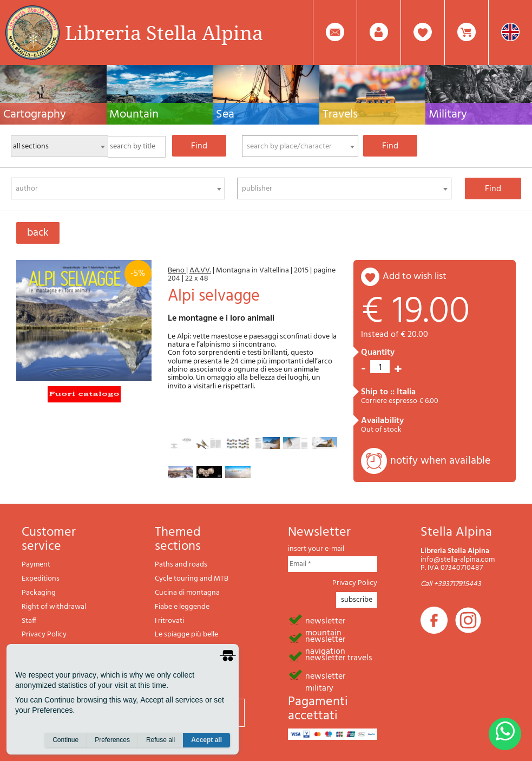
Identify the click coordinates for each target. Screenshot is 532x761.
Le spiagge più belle (186, 635)
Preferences (112, 740)
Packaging (39, 593)
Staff (29, 621)
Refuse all (160, 740)
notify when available (440, 461)
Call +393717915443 (451, 584)
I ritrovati (169, 621)
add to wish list (415, 277)
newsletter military (325, 675)
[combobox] (300, 146)
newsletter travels (339, 657)
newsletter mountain (325, 620)
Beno (177, 271)
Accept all (206, 740)
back (38, 233)
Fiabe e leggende (182, 607)
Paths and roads (181, 565)
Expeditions (41, 579)
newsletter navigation (325, 639)
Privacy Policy (44, 635)
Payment (36, 565)
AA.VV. (200, 271)
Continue (65, 740)
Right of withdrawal (54, 607)
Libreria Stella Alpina (164, 32)
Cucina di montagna (187, 593)
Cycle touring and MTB (192, 579)
